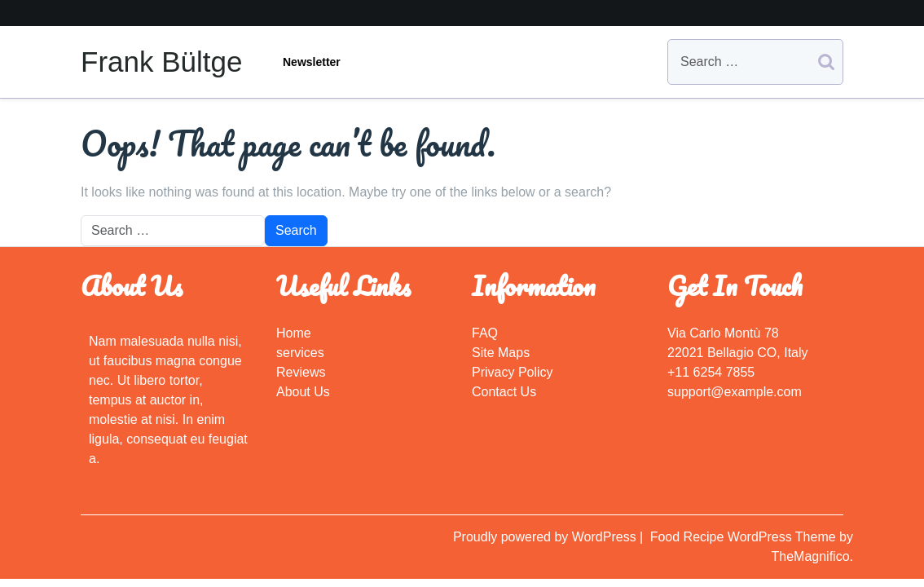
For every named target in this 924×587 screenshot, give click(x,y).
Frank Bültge (161, 62)
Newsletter (312, 62)
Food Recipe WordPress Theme (745, 537)
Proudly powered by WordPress (546, 537)
